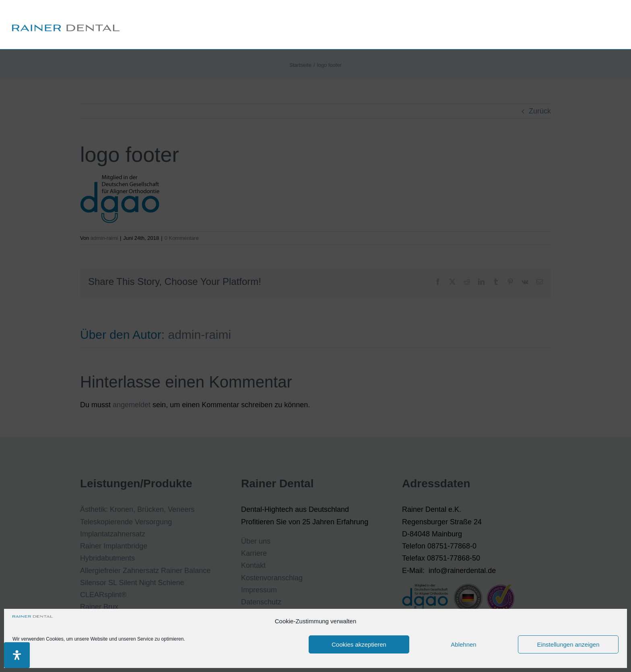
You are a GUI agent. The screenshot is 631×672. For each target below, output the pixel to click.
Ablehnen (463, 644)
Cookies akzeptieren (359, 644)
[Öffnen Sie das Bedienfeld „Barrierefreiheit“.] (17, 655)
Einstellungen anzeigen (568, 644)
